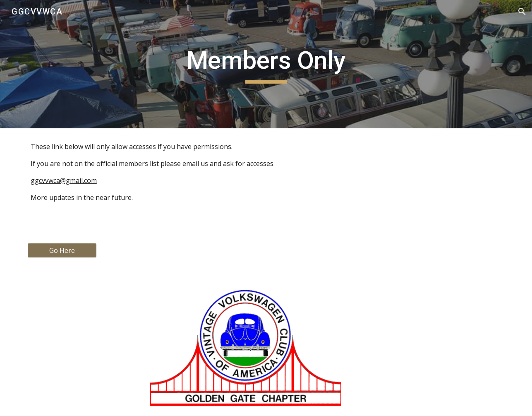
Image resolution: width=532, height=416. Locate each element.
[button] (522, 12)
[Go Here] (62, 250)
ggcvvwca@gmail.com (64, 180)
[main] (266, 64)
